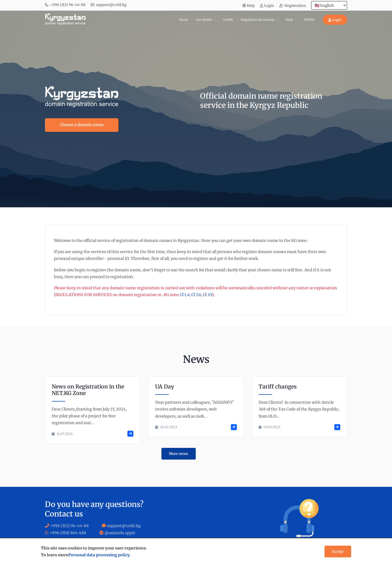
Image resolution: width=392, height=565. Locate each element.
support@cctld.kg (111, 5)
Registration (293, 6)
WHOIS (309, 20)
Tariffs (228, 20)
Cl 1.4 (185, 295)
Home (184, 20)
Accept (338, 552)
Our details (204, 20)
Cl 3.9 (208, 295)
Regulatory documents (258, 20)
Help (249, 6)
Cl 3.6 (196, 295)
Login (267, 6)
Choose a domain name (82, 125)
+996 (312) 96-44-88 (68, 5)
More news (178, 454)
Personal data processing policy (99, 555)
